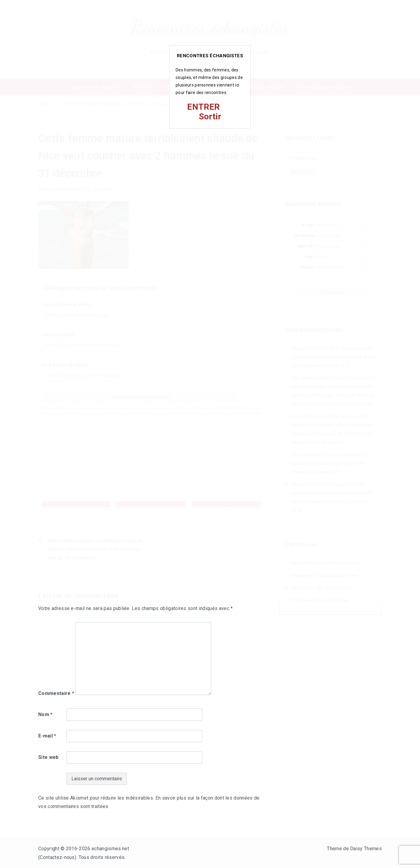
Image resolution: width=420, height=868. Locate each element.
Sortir (210, 116)
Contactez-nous (57, 857)
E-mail (47, 736)
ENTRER (203, 107)
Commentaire (56, 693)
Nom (45, 714)
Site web (49, 757)
